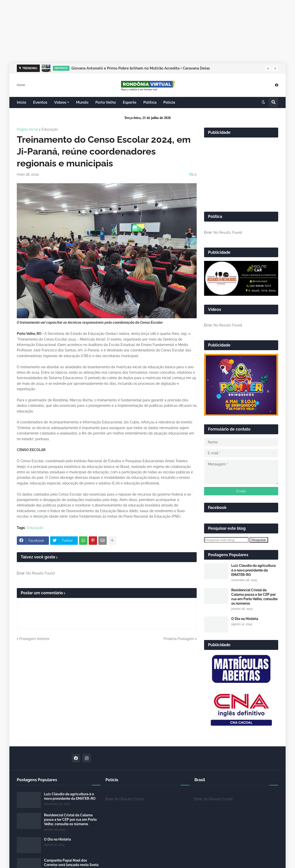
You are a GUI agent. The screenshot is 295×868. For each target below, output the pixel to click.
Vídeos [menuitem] (60, 102)
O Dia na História (245, 619)
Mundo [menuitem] (82, 102)
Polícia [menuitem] (169, 102)
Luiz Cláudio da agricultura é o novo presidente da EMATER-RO (253, 570)
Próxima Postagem (179, 639)
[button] (268, 69)
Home (21, 85)
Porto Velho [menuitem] (106, 102)
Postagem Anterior (34, 639)
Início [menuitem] (21, 102)
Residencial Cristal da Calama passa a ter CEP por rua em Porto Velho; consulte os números (254, 597)
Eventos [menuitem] (40, 102)
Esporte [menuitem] (130, 102)
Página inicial (27, 129)
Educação (50, 129)
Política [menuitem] (150, 102)
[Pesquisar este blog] (226, 540)
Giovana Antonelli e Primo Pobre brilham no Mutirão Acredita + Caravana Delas (141, 68)
